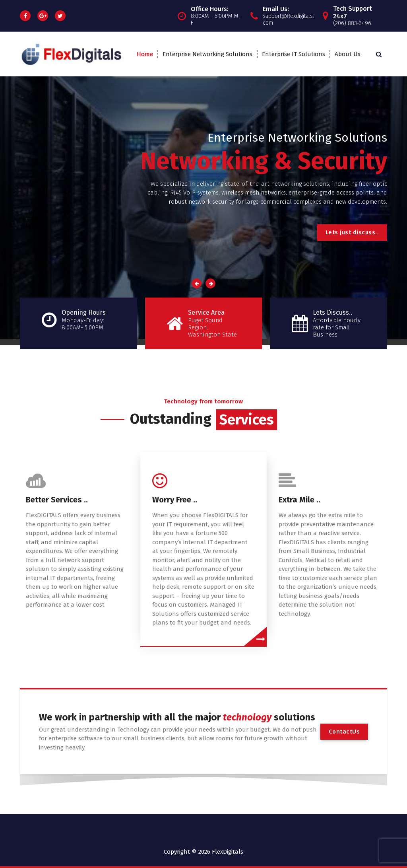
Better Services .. (57, 500)
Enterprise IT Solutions (294, 54)
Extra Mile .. (299, 500)
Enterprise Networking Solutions (207, 54)
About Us (348, 54)
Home (145, 54)
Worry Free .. (175, 500)
